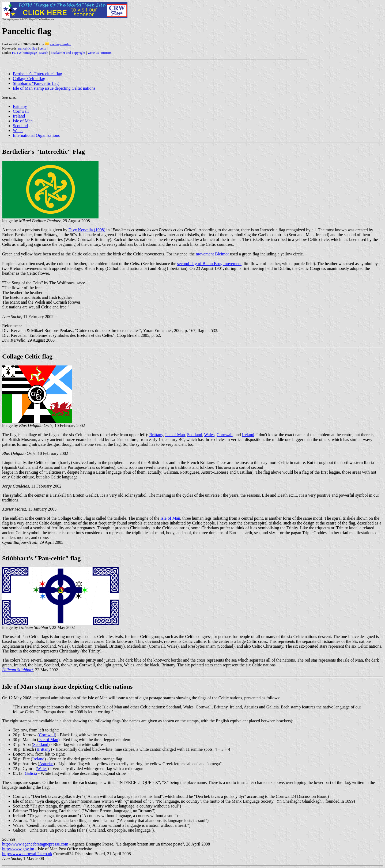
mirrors (106, 53)
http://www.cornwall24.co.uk (27, 854)
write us (93, 53)
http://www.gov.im (18, 849)
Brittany (20, 106)
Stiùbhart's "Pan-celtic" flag (41, 558)
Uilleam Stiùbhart (18, 670)
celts (43, 48)
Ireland (19, 116)
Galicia (31, 773)
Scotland (20, 126)
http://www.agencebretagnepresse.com (35, 844)
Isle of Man (23, 121)
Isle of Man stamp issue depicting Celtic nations (54, 88)
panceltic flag (28, 48)
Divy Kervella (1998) (87, 230)
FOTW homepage (24, 53)
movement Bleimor (212, 254)
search (44, 53)
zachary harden (61, 44)
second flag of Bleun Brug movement (209, 264)
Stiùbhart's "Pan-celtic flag (36, 83)
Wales (18, 131)
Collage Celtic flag (29, 79)
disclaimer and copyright (68, 53)
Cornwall (21, 111)
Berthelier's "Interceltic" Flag (44, 152)
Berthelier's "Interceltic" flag (37, 74)
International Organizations (36, 135)
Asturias (46, 764)
